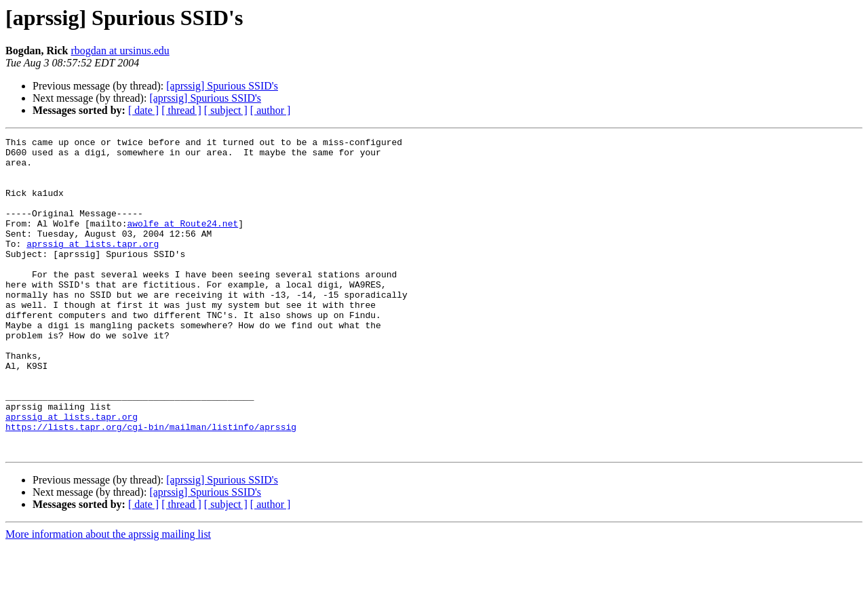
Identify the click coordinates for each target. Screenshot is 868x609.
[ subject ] (226, 110)
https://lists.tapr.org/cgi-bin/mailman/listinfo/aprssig (151, 486)
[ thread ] (181, 110)
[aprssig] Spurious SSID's (222, 86)
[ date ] (143, 110)
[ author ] (271, 110)
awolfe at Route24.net (182, 241)
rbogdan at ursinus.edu (120, 51)
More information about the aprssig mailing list (108, 597)
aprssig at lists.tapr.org (93, 266)
